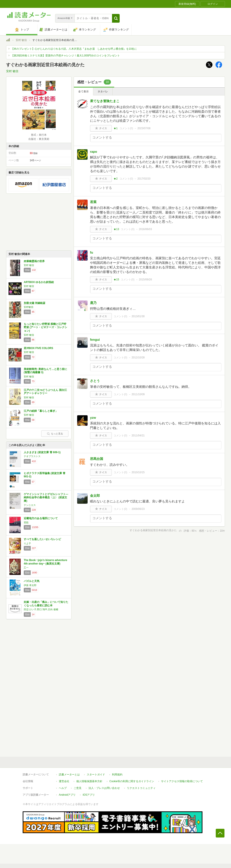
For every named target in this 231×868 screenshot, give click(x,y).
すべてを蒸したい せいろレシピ (42, 539)
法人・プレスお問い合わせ (104, 788)
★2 (116, 179)
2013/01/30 (138, 316)
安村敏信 (29, 307)
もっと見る (55, 434)
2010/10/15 (138, 472)
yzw (93, 418)
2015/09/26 (145, 280)
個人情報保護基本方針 (89, 781)
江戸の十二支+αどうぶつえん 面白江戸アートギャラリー (45, 392)
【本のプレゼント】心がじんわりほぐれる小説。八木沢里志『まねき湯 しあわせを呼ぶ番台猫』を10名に (74, 49)
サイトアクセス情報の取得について (182, 781)
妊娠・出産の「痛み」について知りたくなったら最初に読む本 (46, 604)
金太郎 (95, 496)
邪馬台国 (97, 459)
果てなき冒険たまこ (105, 101)
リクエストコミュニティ (141, 788)
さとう (95, 381)
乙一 (26, 568)
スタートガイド (96, 775)
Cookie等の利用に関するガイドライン (132, 781)
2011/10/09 (138, 394)
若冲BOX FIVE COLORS (38, 348)
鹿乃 (93, 303)
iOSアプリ (89, 795)
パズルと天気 (32, 581)
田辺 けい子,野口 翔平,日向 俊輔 (41, 609)
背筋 (26, 522)
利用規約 (117, 775)
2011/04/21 (138, 436)
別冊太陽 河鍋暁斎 (35, 303)
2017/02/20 (144, 179)
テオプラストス (32, 456)
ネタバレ (103, 92)
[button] (116, 18)
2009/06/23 (138, 509)
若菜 (93, 202)
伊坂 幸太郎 (30, 585)
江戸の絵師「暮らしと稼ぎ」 (41, 411)
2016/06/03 (145, 229)
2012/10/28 (138, 358)
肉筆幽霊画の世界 (34, 261)
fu (92, 252)
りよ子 (27, 543)
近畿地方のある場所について (41, 518)
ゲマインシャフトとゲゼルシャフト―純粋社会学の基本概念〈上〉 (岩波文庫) (46, 498)
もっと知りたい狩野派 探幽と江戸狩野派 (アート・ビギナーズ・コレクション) (45, 327)
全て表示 (83, 92)
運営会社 (64, 781)
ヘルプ (63, 788)
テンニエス (30, 505)
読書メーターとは (69, 775)
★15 (116, 280)
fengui (95, 340)
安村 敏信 (21, 40)
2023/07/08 (144, 128)
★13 (116, 229)
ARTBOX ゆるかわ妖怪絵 (39, 282)
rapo (94, 152)
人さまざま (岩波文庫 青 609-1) (42, 452)
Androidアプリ (67, 795)
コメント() (126, 128)
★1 (116, 128)
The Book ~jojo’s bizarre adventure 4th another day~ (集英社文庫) (45, 562)
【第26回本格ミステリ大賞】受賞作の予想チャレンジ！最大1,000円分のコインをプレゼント (65, 56)
